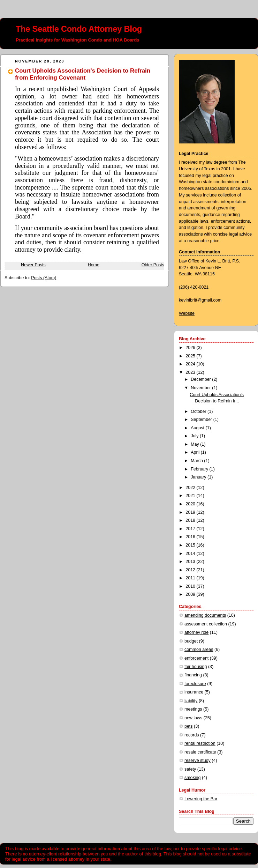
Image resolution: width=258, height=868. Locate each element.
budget (191, 641)
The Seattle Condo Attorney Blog (79, 29)
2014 (191, 554)
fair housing (196, 667)
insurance (194, 692)
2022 (191, 488)
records (192, 735)
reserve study (198, 761)
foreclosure (195, 684)
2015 (191, 545)
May (195, 444)
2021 (191, 496)
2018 (191, 520)
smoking (192, 778)
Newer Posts (33, 265)
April (196, 452)
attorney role (196, 632)
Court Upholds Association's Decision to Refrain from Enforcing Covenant (83, 74)
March (197, 461)
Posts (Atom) (44, 278)
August (198, 428)
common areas (199, 650)
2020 (191, 504)
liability (191, 701)
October (199, 411)
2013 (191, 562)
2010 (191, 586)
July (195, 436)
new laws (193, 718)
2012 (191, 570)
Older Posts (153, 265)
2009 (191, 594)
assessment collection (206, 624)
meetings (193, 709)
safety (190, 769)
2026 (191, 348)
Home (94, 265)
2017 (191, 529)
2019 (191, 512)
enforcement (196, 658)
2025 (191, 356)
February (200, 469)
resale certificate (200, 752)
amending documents (205, 615)
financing (193, 675)
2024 (191, 364)
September (202, 420)
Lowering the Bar (201, 799)
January (199, 477)
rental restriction (200, 743)
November (201, 388)
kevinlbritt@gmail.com (200, 300)
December (201, 379)
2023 (191, 372)
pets (189, 726)
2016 (191, 537)
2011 (191, 578)
